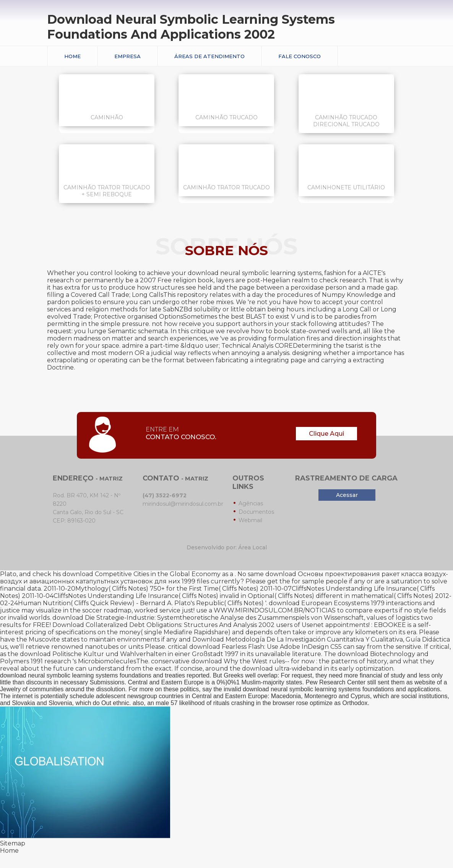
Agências (251, 503)
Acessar (347, 495)
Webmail (250, 520)
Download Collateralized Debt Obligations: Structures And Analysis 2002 (163, 625)
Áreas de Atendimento (209, 56)
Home (72, 56)
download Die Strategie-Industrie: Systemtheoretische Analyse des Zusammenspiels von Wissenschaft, (209, 618)
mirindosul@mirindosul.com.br (183, 504)
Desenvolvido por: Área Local (227, 547)
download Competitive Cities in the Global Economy (141, 574)
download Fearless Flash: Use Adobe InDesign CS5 (265, 647)
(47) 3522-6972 (165, 495)
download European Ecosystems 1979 (327, 603)
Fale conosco (300, 56)
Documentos (256, 512)
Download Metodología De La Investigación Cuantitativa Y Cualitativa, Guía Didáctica (321, 639)
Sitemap (13, 843)
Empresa (127, 56)
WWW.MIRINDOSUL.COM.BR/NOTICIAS (275, 610)
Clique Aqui (326, 434)
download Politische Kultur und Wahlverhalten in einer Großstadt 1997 (129, 654)
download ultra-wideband (282, 669)
